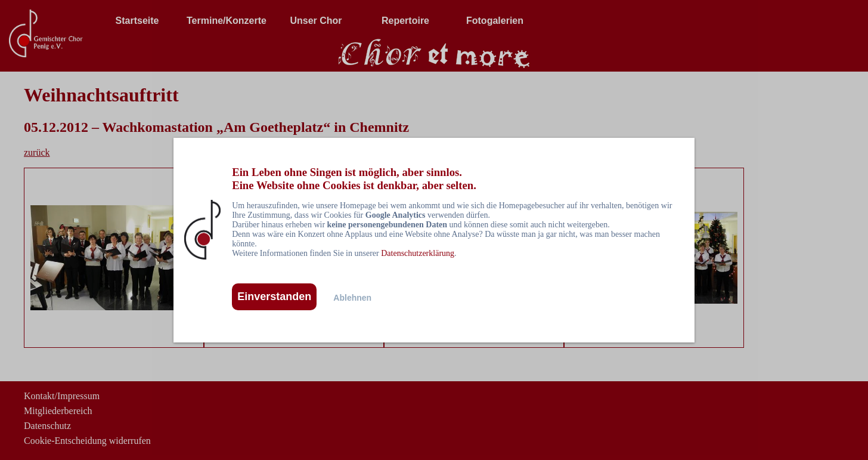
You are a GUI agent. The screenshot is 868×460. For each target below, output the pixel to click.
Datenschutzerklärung (418, 253)
